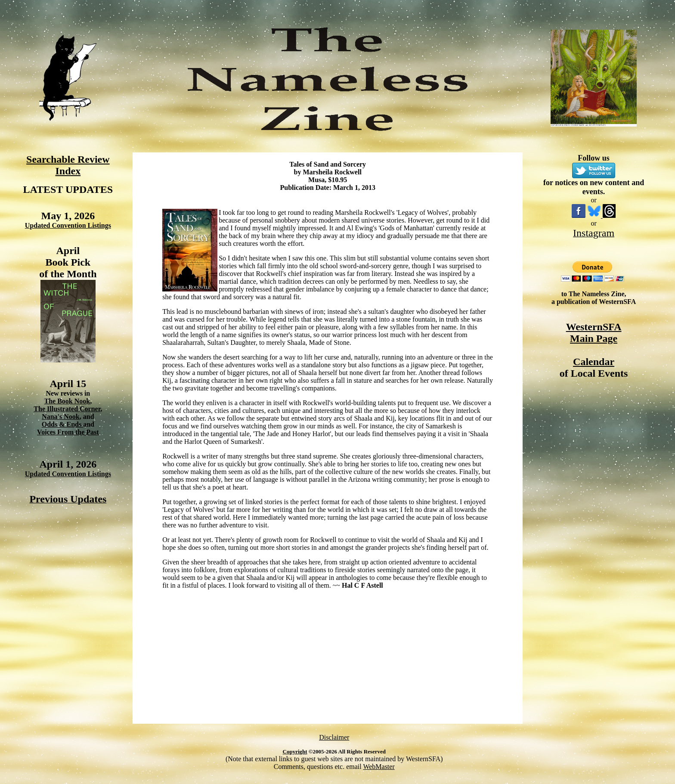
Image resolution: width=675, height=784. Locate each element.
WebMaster (379, 767)
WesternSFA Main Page (594, 333)
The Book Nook (67, 401)
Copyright (295, 751)
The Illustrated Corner (67, 409)
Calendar (594, 362)
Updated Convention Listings (68, 225)
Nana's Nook (61, 417)
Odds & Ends (63, 424)
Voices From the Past (68, 432)
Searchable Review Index (68, 165)
